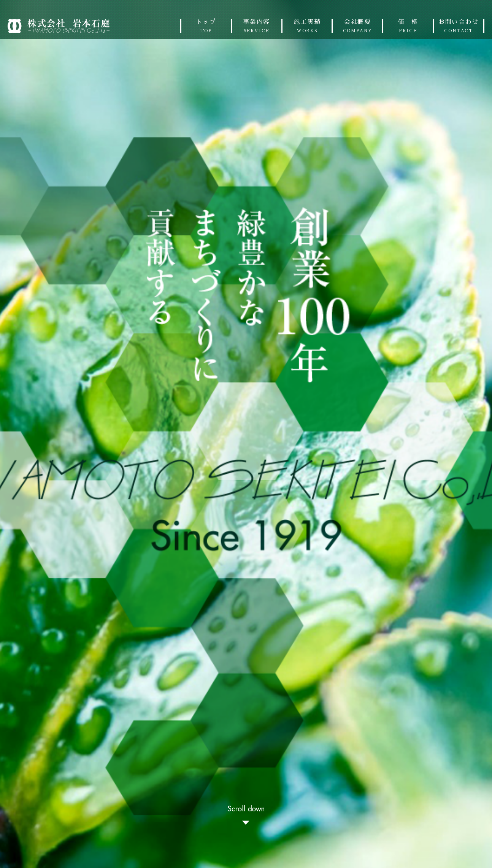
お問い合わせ (459, 26)
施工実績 (307, 26)
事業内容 (257, 26)
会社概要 (357, 26)
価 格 (408, 26)
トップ (206, 26)
